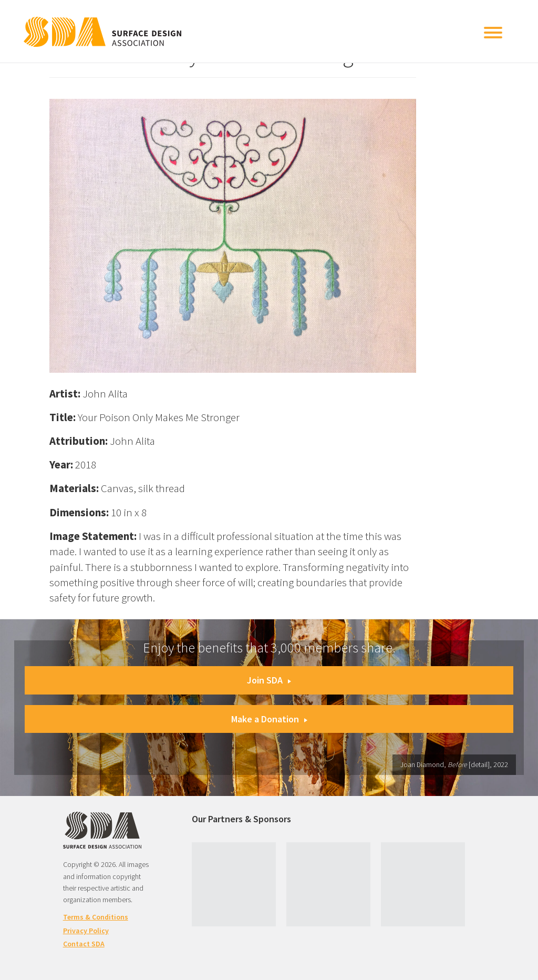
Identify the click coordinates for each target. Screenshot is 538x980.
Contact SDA (84, 944)
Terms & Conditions (96, 917)
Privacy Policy (86, 931)
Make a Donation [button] (269, 719)
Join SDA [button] (269, 680)
